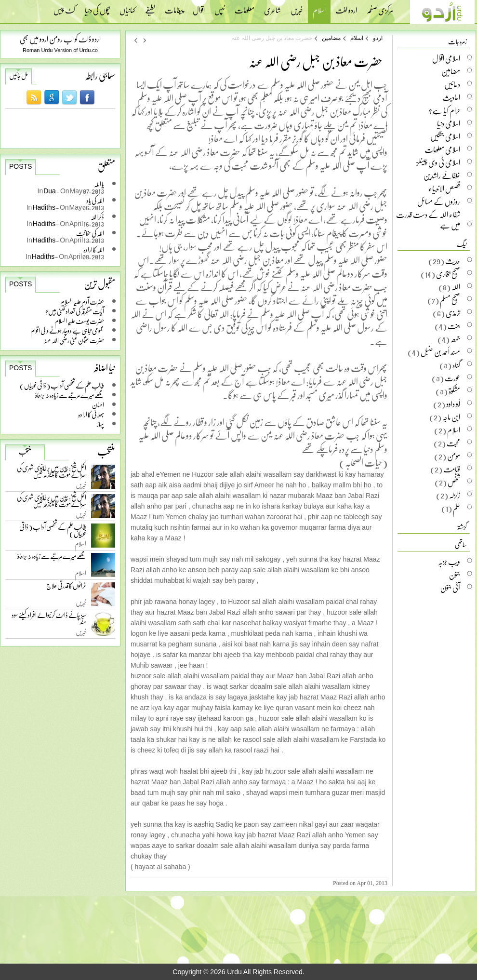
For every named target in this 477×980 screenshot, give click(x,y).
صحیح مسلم (450, 300)
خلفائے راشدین (442, 175)
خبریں (297, 7)
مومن (454, 456)
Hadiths (44, 207)
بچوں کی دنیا (97, 7)
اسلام (319, 11)
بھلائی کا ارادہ (91, 414)
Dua (50, 191)
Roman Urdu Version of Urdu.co (60, 50)
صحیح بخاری (448, 274)
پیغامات (174, 7)
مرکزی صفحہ (380, 7)
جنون (455, 575)
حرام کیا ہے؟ (444, 110)
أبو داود (453, 404)
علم (457, 508)
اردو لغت (346, 7)
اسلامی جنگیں (445, 136)
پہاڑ (100, 424)
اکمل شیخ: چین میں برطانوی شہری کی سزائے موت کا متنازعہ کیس (52, 473)
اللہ (456, 287)
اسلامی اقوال (446, 58)
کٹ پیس (64, 7)
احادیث (451, 97)
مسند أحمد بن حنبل (440, 352)
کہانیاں (127, 7)
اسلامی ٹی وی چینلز (438, 162)
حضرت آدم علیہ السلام (82, 302)
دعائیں (452, 84)
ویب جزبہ (449, 562)
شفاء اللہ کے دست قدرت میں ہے (428, 220)
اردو (378, 38)
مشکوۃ (454, 391)
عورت (452, 378)
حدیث (453, 261)
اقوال (199, 7)
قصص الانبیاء (444, 188)
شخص (454, 482)
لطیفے (150, 7)
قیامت (452, 469)
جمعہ (455, 339)
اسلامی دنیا (449, 123)
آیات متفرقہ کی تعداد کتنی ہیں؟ (75, 311)
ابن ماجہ (451, 417)
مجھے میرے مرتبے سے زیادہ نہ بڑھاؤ (70, 395)
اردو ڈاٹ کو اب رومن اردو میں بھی (60, 39)
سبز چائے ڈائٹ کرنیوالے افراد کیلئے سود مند (49, 620)
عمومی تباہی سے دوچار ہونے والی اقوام (67, 330)
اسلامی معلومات (442, 149)
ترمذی (453, 313)
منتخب (25, 452)
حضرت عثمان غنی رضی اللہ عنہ (74, 340)
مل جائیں (19, 76)
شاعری (272, 7)
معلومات (245, 7)
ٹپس (220, 7)
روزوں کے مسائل (439, 201)
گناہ (456, 365)
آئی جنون (450, 588)
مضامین (331, 38)
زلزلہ (455, 495)
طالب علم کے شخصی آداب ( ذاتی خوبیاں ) (62, 385)
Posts (20, 166)
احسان (98, 405)
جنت (454, 326)
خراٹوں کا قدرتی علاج (66, 588)
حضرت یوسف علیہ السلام (79, 321)
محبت (453, 443)
